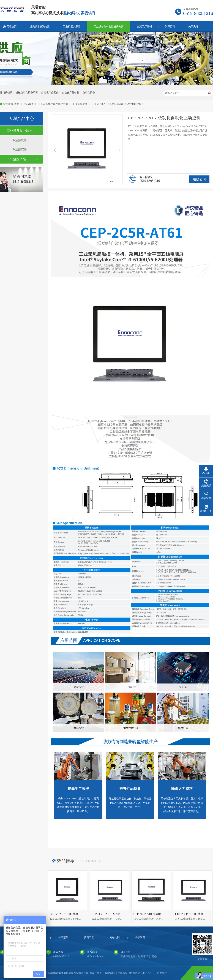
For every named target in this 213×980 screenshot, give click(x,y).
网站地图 (115, 937)
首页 (17, 104)
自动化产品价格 (71, 93)
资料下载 (89, 937)
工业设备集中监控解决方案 (109, 27)
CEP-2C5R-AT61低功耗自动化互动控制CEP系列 (118, 104)
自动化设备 (89, 93)
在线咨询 (199, 179)
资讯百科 (170, 27)
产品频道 (29, 104)
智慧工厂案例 (144, 27)
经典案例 (63, 937)
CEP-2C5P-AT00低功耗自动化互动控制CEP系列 (163, 914)
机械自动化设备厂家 (27, 93)
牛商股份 (123, 973)
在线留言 (140, 937)
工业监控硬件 (80, 104)
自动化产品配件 (50, 93)
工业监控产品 (16, 159)
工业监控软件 (18, 149)
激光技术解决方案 (40, 27)
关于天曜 (193, 27)
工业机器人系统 (72, 27)
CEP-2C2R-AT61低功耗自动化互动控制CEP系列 (121, 914)
